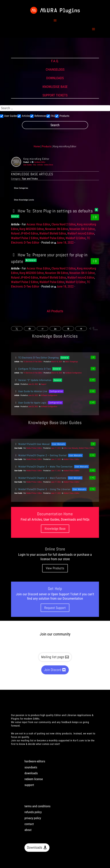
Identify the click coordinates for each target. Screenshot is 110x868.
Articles (40, 165)
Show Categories (21, 188)
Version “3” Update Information (33, 380)
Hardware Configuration (73, 373)
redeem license (34, 779)
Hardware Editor (40, 162)
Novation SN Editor (57, 229)
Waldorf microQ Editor (81, 233)
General (32, 260)
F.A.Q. (55, 61)
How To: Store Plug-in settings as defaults (52, 211)
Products (47, 146)
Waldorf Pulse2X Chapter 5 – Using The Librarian (42, 489)
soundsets (31, 767)
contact (29, 824)
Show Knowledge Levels (24, 200)
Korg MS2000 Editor (32, 229)
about (28, 830)
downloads (31, 773)
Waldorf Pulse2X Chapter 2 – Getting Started (40, 455)
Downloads (35, 848)
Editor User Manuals (71, 448)
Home (37, 146)
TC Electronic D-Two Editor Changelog (37, 358)
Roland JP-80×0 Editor (25, 233)
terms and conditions (37, 806)
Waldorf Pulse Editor (52, 238)
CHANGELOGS (55, 70)
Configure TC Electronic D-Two (33, 369)
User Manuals (59, 444)
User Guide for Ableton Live (31, 391)
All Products (55, 311)
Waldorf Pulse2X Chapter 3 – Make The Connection (43, 467)
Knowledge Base (55, 529)
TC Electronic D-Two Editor (33, 362)
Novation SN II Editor (82, 229)
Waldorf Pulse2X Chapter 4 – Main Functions (40, 478)
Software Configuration (49, 395)
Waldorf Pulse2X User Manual (32, 444)
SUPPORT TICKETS (55, 95)
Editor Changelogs (71, 362)
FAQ (35, 165)
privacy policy (33, 818)
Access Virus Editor (38, 224)
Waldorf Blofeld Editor (53, 233)
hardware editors (35, 761)
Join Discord (53, 670)
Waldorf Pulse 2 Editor (25, 238)
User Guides (28, 165)
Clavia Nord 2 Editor (64, 224)
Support (44, 384)
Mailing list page (53, 657)
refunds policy (33, 812)
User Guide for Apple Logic (30, 403)
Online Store (49, 165)
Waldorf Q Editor (76, 238)
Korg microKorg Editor (36, 159)
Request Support (55, 608)
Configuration (56, 391)
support (29, 785)
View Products (55, 568)
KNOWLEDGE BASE (55, 87)
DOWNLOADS (55, 78)
